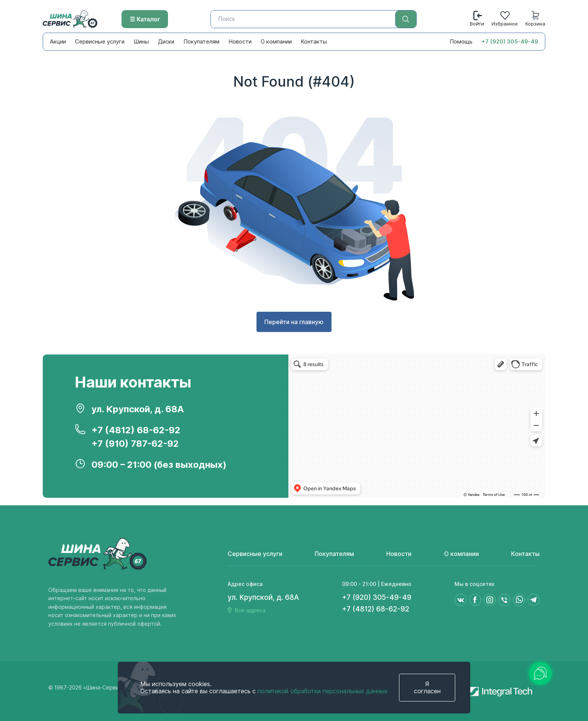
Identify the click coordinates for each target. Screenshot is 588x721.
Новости (240, 42)
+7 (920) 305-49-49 (510, 42)
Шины (141, 42)
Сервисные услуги (100, 42)
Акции (58, 42)
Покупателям (201, 42)
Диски (166, 42)
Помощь (461, 42)
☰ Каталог (145, 19)
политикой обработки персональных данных (323, 691)
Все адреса (250, 610)
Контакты (314, 42)
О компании (276, 42)
